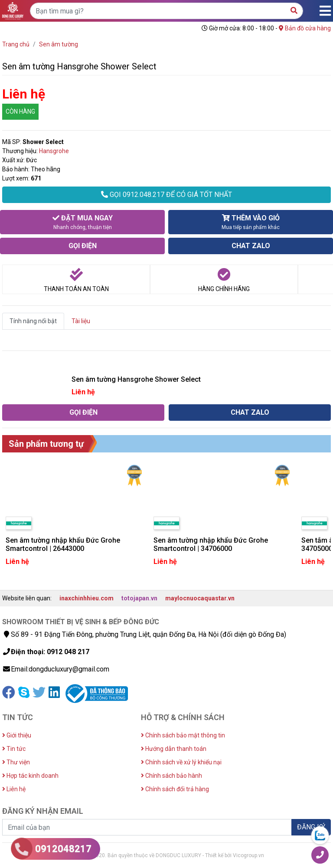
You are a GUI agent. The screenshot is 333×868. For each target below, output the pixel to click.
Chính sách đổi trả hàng (175, 789)
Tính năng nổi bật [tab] (33, 321)
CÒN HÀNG (20, 111)
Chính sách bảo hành (171, 776)
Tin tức (14, 749)
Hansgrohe (54, 151)
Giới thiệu (17, 735)
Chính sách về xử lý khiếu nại (181, 762)
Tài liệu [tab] (81, 321)
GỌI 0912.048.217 (166, 195)
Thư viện (16, 762)
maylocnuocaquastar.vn (200, 598)
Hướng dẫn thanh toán (174, 749)
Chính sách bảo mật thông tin (183, 735)
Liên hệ (14, 789)
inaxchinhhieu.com (87, 598)
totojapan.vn (139, 598)
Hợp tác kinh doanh (30, 776)
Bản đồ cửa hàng (305, 28)
